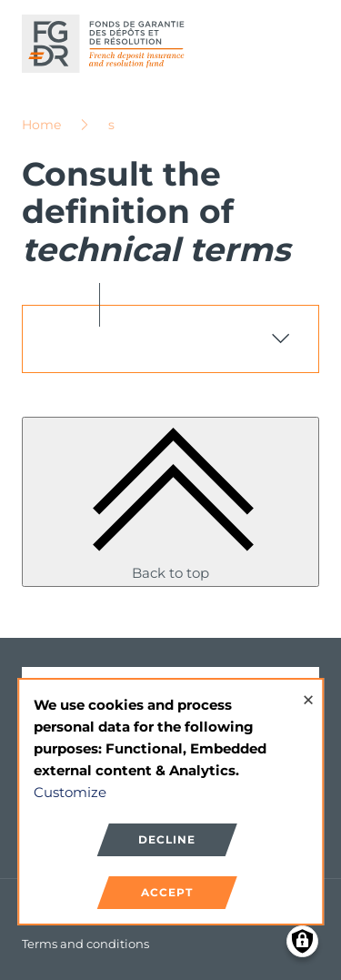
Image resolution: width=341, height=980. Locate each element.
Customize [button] (70, 792)
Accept (167, 892)
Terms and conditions (85, 944)
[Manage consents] (302, 941)
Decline (167, 839)
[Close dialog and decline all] (308, 691)
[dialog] (171, 802)
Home (41, 125)
